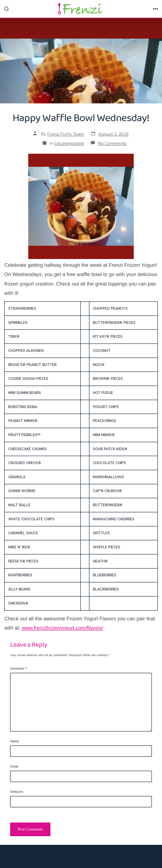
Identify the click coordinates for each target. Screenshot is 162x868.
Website (17, 792)
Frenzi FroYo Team (66, 134)
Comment (18, 669)
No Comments (112, 143)
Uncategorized (69, 143)
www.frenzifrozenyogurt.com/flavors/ (62, 628)
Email (14, 767)
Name (15, 741)
